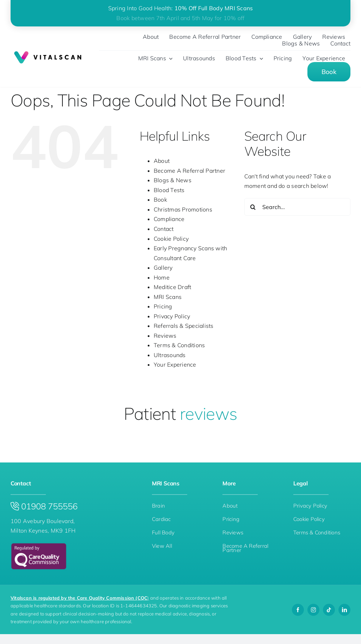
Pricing (163, 306)
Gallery (163, 268)
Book (160, 200)
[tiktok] (329, 610)
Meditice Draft (172, 287)
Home (162, 277)
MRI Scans (168, 297)
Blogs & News (173, 180)
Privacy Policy (172, 316)
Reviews (165, 336)
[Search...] (297, 207)
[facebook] (298, 610)
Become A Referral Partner (189, 171)
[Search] (253, 207)
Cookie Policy (171, 239)
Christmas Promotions (183, 209)
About (162, 161)
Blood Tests (169, 190)
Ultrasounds (170, 355)
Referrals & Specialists (184, 326)
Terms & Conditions (179, 345)
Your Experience (175, 364)
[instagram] (313, 610)
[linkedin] (344, 610)
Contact (164, 229)
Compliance (169, 219)
